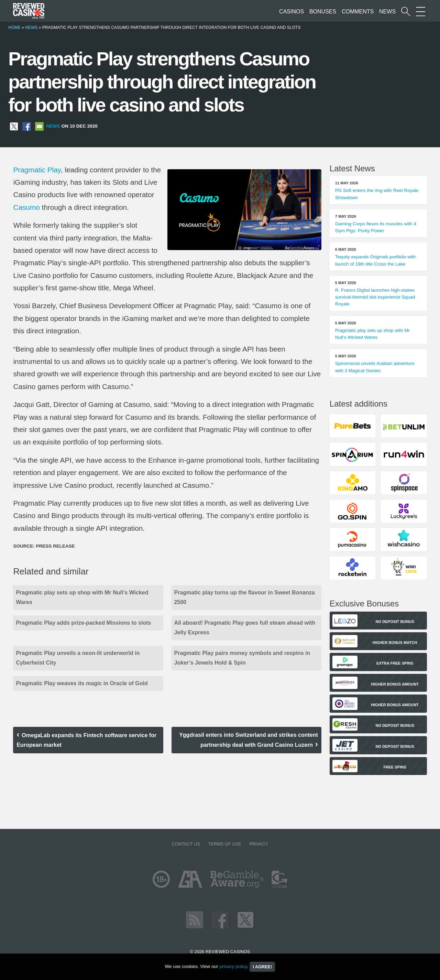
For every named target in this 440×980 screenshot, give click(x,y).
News (387, 12)
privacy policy (233, 966)
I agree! (262, 967)
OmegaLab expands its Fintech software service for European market (86, 740)
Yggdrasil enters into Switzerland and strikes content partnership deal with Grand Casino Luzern (249, 740)
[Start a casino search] (406, 12)
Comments (358, 12)
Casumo (26, 207)
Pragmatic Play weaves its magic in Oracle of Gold (82, 683)
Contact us (186, 844)
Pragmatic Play (37, 170)
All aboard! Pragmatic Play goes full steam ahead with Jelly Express (245, 628)
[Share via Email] (39, 126)
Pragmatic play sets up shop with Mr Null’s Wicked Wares (82, 597)
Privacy (259, 844)
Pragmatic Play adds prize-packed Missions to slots (83, 623)
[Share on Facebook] (27, 126)
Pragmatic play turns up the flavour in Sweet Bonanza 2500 (245, 597)
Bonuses (323, 12)
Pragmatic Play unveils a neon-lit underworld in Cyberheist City (78, 658)
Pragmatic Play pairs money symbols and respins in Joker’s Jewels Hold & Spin (242, 658)
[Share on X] (14, 126)
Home (14, 28)
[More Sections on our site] (421, 12)
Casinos (291, 12)
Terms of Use (224, 844)
